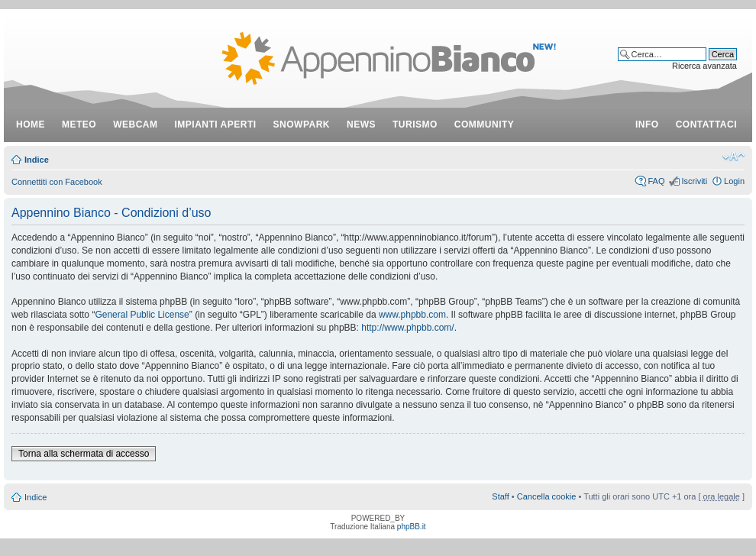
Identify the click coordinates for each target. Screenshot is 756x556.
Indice (37, 160)
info (647, 124)
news (361, 124)
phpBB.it (412, 527)
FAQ (656, 181)
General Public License (142, 315)
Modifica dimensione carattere (733, 157)
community (485, 124)
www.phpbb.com (412, 315)
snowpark (302, 124)
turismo (415, 124)
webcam (135, 124)
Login (734, 181)
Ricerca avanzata (704, 66)
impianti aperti (216, 124)
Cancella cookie (547, 496)
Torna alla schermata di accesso (84, 454)
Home (31, 124)
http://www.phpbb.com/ (407, 328)
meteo (79, 124)
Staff (500, 496)
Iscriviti (694, 181)
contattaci (706, 124)
